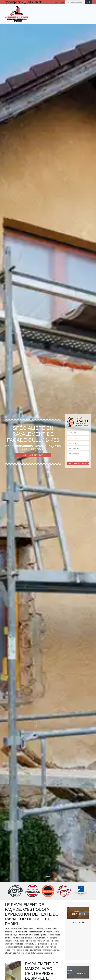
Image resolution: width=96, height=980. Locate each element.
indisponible (13, 2)
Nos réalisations (33, 455)
